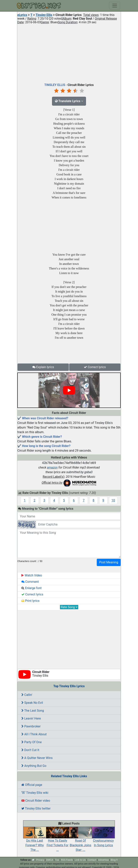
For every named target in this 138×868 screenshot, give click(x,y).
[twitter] (33, 860)
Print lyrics (30, 601)
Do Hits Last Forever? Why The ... (35, 841)
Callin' (27, 695)
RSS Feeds (67, 860)
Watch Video (32, 575)
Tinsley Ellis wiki (35, 793)
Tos (57, 860)
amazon (52, 467)
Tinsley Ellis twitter (36, 808)
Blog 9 (114, 860)
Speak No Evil (32, 703)
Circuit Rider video (36, 801)
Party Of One (32, 742)
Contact (92, 860)
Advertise (103, 860)
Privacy (40, 860)
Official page (32, 785)
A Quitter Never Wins (37, 758)
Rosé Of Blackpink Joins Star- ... (80, 841)
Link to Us (80, 860)
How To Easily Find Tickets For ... (58, 841)
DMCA (50, 860)
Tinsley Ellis (44, 15)
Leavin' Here (31, 718)
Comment (30, 582)
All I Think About (34, 734)
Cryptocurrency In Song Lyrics (103, 839)
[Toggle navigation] (115, 6)
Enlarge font (32, 588)
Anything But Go (34, 766)
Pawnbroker (31, 726)
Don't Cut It (30, 750)
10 (113, 500)
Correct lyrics (95, 367)
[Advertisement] (69, 53)
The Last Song (33, 711)
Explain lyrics (43, 367)
